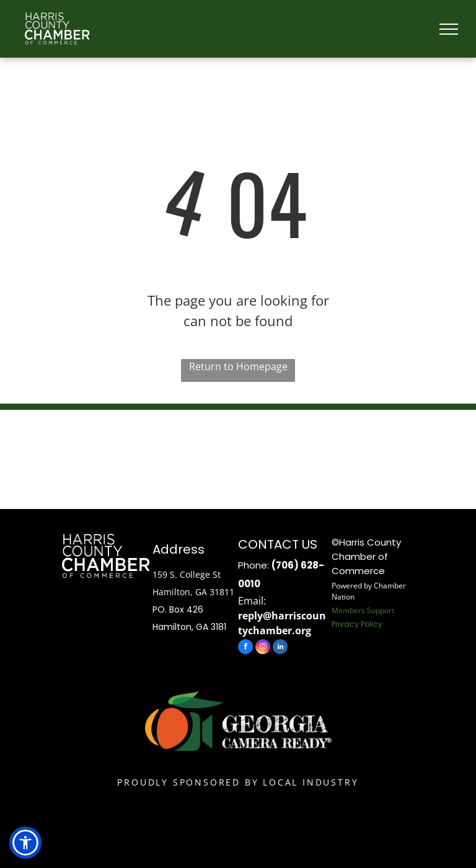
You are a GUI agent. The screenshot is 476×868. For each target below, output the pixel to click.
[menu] (449, 29)
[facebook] (245, 648)
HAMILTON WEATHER (238, 456)
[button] (25, 843)
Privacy (345, 624)
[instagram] (263, 648)
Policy (372, 624)
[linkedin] (280, 648)
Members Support (363, 610)
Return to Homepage (238, 366)
